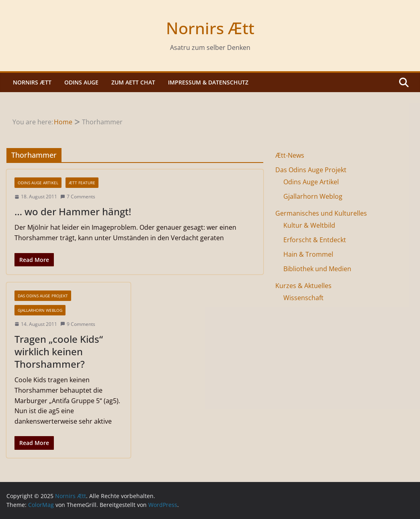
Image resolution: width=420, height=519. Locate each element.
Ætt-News (290, 155)
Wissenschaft (303, 298)
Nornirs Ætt (210, 28)
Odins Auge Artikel (38, 183)
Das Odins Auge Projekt (43, 296)
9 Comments (78, 324)
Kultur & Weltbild (309, 225)
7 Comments (78, 197)
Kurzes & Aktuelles (303, 286)
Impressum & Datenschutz (208, 82)
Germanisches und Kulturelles (321, 213)
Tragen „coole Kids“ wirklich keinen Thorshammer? (59, 351)
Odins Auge (81, 82)
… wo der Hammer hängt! (73, 211)
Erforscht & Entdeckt (315, 240)
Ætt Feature (82, 183)
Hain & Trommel (308, 254)
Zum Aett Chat (133, 82)
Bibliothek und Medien (317, 269)
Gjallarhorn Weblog (40, 310)
